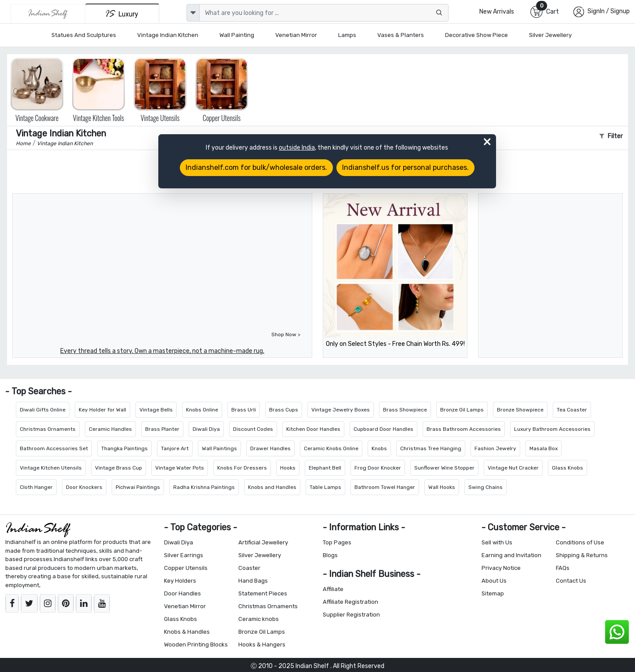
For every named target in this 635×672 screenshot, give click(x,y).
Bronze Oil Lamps (462, 410)
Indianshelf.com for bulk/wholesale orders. (256, 167)
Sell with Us (497, 542)
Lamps (347, 35)
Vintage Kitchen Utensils (51, 468)
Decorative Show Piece (476, 35)
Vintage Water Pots (180, 468)
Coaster (249, 568)
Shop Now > (286, 334)
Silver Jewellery (550, 35)
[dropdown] (193, 13)
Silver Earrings (184, 555)
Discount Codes (253, 429)
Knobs (379, 448)
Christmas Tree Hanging (431, 448)
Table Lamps (325, 487)
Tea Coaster (572, 410)
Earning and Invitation (511, 555)
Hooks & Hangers (262, 644)
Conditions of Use (580, 542)
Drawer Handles (270, 448)
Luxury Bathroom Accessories (552, 429)
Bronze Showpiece (520, 410)
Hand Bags (253, 581)
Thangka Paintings (124, 448)
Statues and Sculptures (84, 35)
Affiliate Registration (350, 602)
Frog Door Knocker (378, 468)
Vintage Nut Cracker (513, 468)
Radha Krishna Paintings (204, 487)
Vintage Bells (156, 410)
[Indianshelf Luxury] (122, 13)
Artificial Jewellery (263, 542)
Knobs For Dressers (242, 468)
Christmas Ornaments (48, 429)
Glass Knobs (567, 468)
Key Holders (180, 581)
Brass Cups (284, 410)
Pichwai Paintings (138, 487)
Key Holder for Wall (102, 410)
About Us (494, 581)
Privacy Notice (501, 568)
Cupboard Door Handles (383, 429)
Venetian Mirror (296, 35)
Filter (611, 136)
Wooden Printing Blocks (196, 644)
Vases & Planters (401, 35)
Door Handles (182, 593)
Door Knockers (84, 487)
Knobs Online (202, 410)
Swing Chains (485, 487)
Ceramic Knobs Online (331, 448)
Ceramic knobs (259, 619)
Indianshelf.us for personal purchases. (405, 167)
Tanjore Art (175, 448)
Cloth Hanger (36, 487)
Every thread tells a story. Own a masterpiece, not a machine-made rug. (162, 351)
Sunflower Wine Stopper (444, 468)
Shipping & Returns (582, 555)
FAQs (563, 568)
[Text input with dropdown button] (324, 13)
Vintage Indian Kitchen (168, 35)
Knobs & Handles (187, 632)
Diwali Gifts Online (43, 410)
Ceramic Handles (110, 429)
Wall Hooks (442, 487)
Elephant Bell (325, 468)
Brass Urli (244, 410)
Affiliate (333, 589)
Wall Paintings (219, 448)
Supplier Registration (351, 615)
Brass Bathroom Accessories (464, 429)
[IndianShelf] (48, 14)
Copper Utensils (186, 568)
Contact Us (571, 581)
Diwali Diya (206, 429)
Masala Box (544, 448)
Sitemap (493, 593)
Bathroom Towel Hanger (385, 487)
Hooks (288, 468)
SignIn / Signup (609, 11)
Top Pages (337, 542)
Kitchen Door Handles (313, 429)
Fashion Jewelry (495, 448)
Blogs (330, 555)
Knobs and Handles (272, 487)
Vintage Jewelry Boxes (341, 410)
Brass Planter (162, 429)
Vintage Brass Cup (119, 468)
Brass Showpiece (405, 410)
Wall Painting (237, 35)
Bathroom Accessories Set (54, 448)
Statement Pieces (263, 593)
